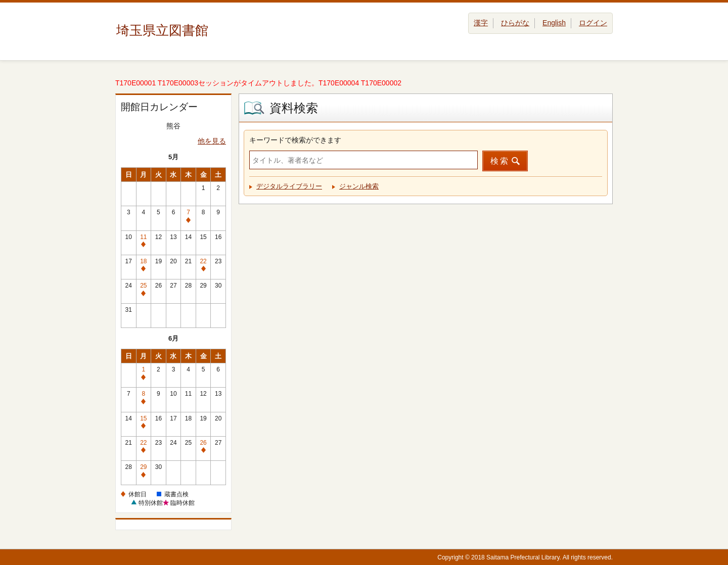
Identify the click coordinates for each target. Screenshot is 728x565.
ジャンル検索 (359, 186)
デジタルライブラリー (289, 186)
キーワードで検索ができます (295, 140)
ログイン (593, 23)
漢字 (481, 23)
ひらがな (515, 23)
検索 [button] (500, 161)
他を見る (212, 141)
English (554, 23)
